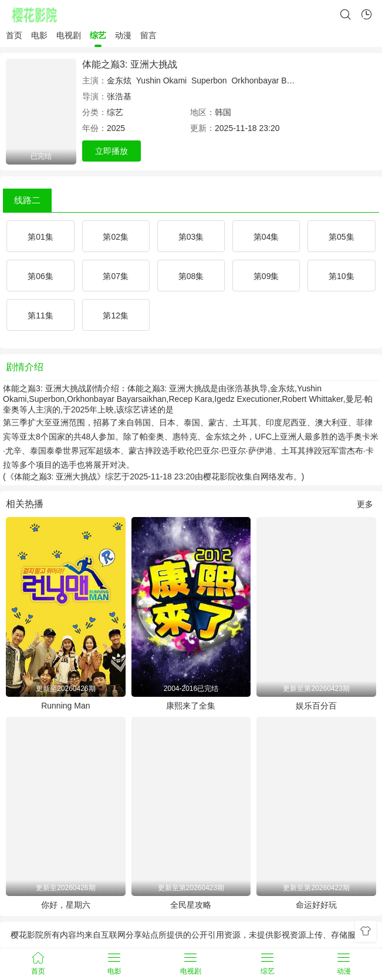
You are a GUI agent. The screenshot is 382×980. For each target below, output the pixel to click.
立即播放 (111, 151)
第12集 (116, 316)
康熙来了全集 (191, 706)
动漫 (123, 35)
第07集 (116, 276)
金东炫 (119, 80)
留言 (148, 35)
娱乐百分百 (316, 706)
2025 (116, 128)
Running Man (65, 706)
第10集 (342, 276)
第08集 (191, 276)
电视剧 (69, 35)
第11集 (40, 316)
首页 (14, 35)
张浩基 (119, 96)
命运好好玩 (316, 905)
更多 (365, 504)
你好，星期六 (66, 905)
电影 (39, 35)
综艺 (98, 35)
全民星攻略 (191, 905)
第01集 (40, 237)
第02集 (116, 237)
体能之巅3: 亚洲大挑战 (130, 64)
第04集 (266, 237)
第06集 (40, 276)
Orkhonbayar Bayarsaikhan (281, 80)
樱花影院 (219, 476)
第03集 (191, 237)
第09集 (266, 276)
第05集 (342, 237)
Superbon (209, 80)
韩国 (223, 112)
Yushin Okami (161, 80)
